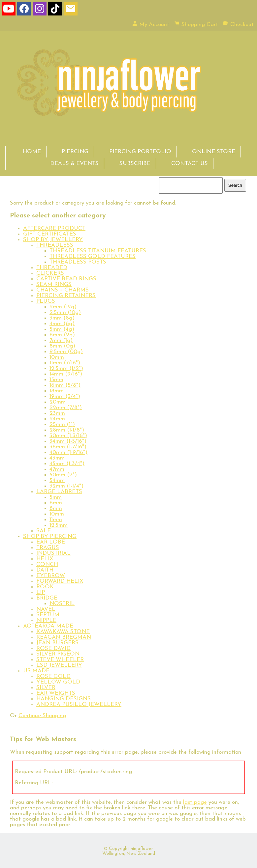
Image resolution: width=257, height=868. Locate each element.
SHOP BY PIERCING (50, 536)
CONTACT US (190, 164)
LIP (41, 592)
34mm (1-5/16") (68, 441)
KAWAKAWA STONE (63, 632)
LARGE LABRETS (59, 492)
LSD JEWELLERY (59, 665)
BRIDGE (47, 598)
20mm (58, 402)
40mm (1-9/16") (68, 452)
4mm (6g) (62, 324)
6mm (56, 503)
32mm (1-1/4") (66, 486)
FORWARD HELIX (60, 581)
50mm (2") (63, 475)
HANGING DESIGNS (64, 699)
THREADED (52, 268)
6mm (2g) (62, 335)
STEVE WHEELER (60, 660)
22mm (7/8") (66, 408)
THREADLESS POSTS (78, 262)
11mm (56, 520)
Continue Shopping (42, 716)
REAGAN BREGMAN (64, 637)
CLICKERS (50, 273)
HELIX (45, 559)
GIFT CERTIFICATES (50, 234)
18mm (57, 391)
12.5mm (59, 525)
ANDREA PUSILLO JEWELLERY (79, 704)
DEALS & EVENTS (74, 164)
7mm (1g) (61, 340)
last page (195, 802)
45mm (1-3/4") (67, 464)
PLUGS (46, 301)
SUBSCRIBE (135, 164)
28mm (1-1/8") (67, 430)
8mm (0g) (62, 346)
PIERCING (75, 152)
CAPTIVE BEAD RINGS (66, 279)
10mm (57, 357)
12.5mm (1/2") (66, 368)
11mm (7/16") (65, 363)
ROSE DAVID (53, 648)
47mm (57, 469)
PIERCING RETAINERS (66, 296)
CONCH (47, 564)
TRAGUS (48, 548)
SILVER (46, 688)
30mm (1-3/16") (68, 436)
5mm (56, 497)
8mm (56, 508)
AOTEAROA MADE (48, 626)
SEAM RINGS (54, 284)
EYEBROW (51, 576)
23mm (57, 413)
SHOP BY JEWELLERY (53, 240)
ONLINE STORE (214, 152)
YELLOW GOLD (58, 682)
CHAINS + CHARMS (63, 290)
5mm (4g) (62, 329)
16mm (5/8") (65, 385)
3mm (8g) (62, 318)
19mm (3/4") (65, 396)
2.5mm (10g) (65, 312)
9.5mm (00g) (66, 352)
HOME (32, 152)
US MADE (36, 671)
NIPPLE (46, 620)
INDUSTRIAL (53, 553)
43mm (57, 458)
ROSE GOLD (53, 676)
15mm (56, 380)
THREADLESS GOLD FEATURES (93, 256)
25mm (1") (62, 424)
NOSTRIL (62, 604)
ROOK (45, 587)
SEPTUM (48, 615)
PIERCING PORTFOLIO (140, 152)
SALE (44, 531)
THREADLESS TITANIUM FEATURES (98, 251)
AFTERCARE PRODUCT (54, 228)
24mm (57, 419)
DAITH (45, 570)
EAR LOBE (51, 542)
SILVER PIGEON (58, 654)
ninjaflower (142, 849)
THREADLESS (55, 245)
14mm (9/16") (66, 374)
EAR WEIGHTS (56, 693)
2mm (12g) (63, 307)
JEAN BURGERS (57, 643)
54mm (57, 480)
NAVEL (46, 609)
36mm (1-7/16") (68, 447)
